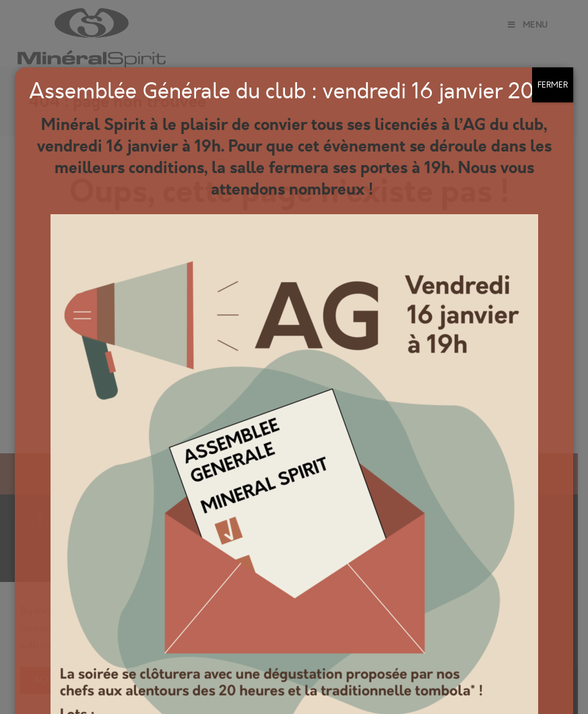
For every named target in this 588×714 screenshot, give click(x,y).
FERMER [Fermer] (553, 85)
